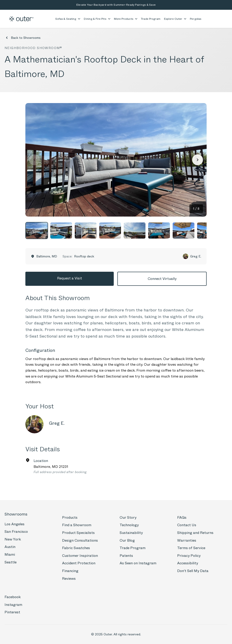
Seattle (11, 562)
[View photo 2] (61, 231)
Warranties (187, 540)
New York (13, 539)
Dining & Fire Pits (97, 19)
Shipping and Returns (195, 533)
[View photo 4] (110, 231)
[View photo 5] (135, 231)
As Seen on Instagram (138, 563)
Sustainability (131, 533)
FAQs (182, 517)
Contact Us (187, 525)
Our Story (128, 517)
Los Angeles (14, 524)
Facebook (13, 597)
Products (70, 517)
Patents (126, 556)
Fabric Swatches (76, 548)
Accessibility (188, 563)
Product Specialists (78, 533)
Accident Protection (79, 563)
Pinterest (12, 612)
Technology (129, 525)
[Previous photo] (34, 160)
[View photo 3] (86, 231)
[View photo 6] (159, 231)
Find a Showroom (77, 525)
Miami (10, 554)
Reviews (69, 579)
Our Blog (127, 540)
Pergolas (196, 19)
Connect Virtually (162, 279)
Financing (70, 571)
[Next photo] (198, 160)
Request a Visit (70, 278)
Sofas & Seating (68, 19)
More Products (126, 19)
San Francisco (16, 532)
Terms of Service (191, 548)
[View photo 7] (184, 231)
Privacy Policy (189, 556)
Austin (10, 547)
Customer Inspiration (80, 556)
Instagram (13, 605)
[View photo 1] (37, 231)
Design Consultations (80, 540)
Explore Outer (175, 19)
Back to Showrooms (23, 38)
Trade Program (151, 19)
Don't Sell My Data (193, 571)
